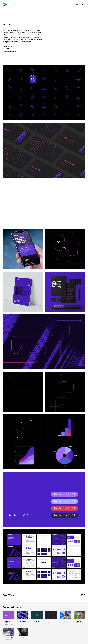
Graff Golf (80, 621)
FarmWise (37, 621)
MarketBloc (23, 621)
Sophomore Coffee (8, 638)
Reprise (51, 621)
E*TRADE (23, 638)
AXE (65, 621)
